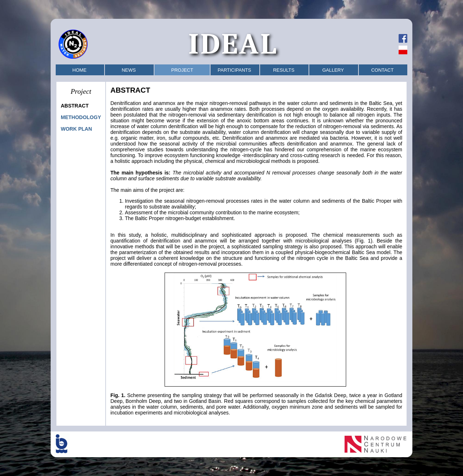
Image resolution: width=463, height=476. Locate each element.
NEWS (129, 70)
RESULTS (284, 70)
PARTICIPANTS (234, 70)
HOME (79, 70)
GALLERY (333, 70)
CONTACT (382, 70)
